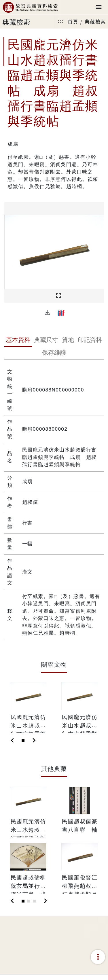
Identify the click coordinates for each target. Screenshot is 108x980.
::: (60, 21)
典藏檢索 (95, 21)
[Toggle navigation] (99, 7)
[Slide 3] (35, 901)
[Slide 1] (23, 741)
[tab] (18, 340)
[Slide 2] (29, 901)
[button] (47, 313)
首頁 (73, 21)
